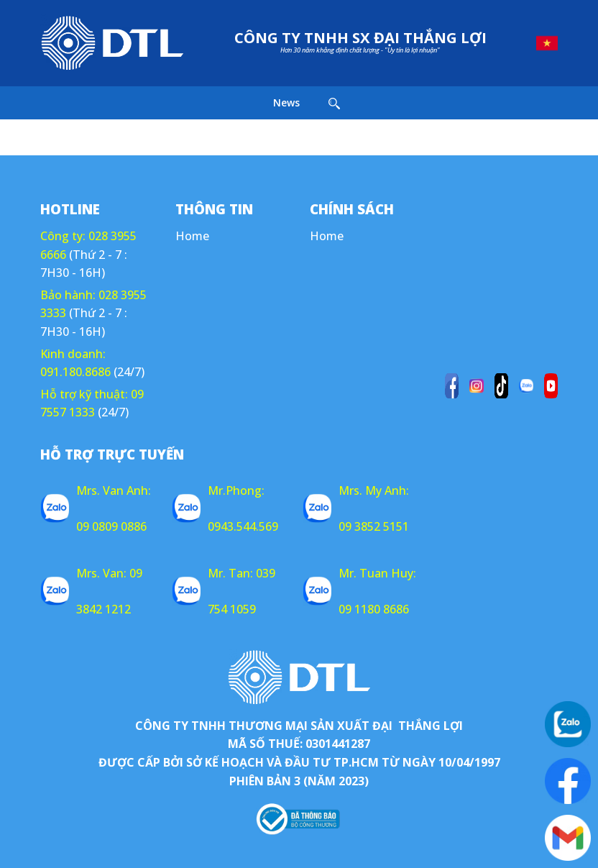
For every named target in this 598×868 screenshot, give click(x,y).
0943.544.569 (243, 526)
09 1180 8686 (374, 609)
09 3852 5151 (374, 526)
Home (192, 236)
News (286, 102)
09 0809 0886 (111, 526)
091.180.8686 (75, 372)
